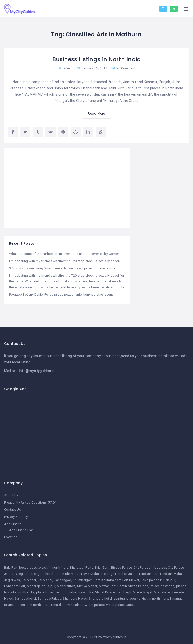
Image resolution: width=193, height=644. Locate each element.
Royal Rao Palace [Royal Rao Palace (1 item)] (156, 590)
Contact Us (12, 508)
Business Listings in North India (96, 59)
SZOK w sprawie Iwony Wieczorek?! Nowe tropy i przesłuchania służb (62, 268)
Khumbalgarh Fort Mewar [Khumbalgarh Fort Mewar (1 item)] (120, 578)
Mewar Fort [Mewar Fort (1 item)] (107, 584)
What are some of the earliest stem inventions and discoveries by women (64, 254)
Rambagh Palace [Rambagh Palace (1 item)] (129, 590)
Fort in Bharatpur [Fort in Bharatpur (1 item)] (67, 571)
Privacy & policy (16, 515)
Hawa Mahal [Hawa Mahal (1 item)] (90, 571)
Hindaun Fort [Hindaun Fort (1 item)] (149, 571)
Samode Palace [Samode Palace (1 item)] (50, 596)
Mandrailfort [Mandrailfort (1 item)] (66, 584)
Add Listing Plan (21, 528)
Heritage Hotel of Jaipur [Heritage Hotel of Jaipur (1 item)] (119, 571)
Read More (96, 113)
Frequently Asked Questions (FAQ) (30, 501)
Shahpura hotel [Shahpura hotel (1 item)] (100, 596)
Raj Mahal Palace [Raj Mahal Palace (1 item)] (102, 590)
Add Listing (13, 522)
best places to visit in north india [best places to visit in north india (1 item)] (44, 565)
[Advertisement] (67, 188)
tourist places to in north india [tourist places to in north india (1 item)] (27, 603)
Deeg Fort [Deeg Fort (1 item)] (22, 571)
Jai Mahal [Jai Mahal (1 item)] (29, 578)
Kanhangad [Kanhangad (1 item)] (62, 578)
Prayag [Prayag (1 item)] (83, 590)
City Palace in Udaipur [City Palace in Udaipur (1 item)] (150, 565)
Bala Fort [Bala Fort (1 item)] (11, 565)
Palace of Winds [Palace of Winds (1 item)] (162, 584)
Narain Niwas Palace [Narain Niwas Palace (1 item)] (133, 584)
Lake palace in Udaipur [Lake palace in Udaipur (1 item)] (158, 578)
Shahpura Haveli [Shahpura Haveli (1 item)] (75, 596)
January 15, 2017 (92, 68)
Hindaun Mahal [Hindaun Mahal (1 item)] (171, 571)
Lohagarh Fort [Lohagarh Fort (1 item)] (15, 584)
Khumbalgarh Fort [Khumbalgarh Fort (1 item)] (86, 578)
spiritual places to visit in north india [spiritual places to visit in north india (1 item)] (141, 596)
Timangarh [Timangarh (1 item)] (178, 596)
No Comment (123, 68)
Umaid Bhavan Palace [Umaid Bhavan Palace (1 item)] (67, 603)
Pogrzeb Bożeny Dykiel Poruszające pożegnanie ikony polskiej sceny (61, 294)
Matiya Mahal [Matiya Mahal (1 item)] (87, 584)
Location (11, 535)
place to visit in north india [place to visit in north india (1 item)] (56, 590)
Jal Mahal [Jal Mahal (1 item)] (45, 578)
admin (68, 68)
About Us (11, 494)
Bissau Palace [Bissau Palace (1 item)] (122, 565)
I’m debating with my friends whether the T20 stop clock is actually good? (65, 261)
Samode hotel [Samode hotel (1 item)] (25, 596)
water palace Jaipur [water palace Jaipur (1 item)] (121, 603)
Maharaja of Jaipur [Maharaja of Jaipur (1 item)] (41, 584)
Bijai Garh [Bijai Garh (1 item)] (102, 565)
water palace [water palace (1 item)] (95, 603)
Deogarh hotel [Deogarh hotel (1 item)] (42, 571)
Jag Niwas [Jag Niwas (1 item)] (12, 578)
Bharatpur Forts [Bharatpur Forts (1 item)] (82, 565)
